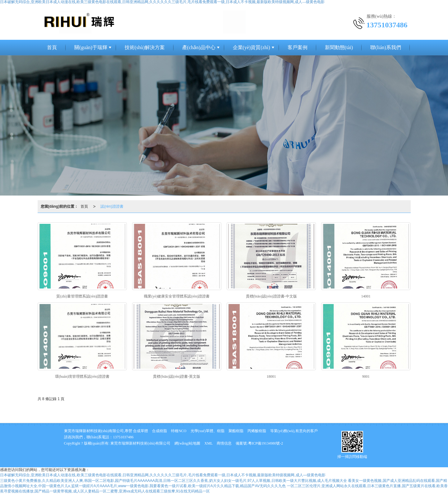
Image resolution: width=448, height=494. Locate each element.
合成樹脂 (159, 431)
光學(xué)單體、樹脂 (208, 431)
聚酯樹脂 (236, 431)
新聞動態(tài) (339, 47)
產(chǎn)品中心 (199, 47)
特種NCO (179, 431)
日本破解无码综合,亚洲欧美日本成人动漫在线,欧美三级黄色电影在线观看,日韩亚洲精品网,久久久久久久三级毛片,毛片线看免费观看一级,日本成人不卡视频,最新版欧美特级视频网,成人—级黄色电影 (163, 475)
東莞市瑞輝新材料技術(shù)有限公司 (140, 443)
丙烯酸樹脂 (257, 431)
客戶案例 (298, 47)
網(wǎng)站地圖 (187, 443)
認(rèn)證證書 (112, 206)
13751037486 (123, 437)
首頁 (52, 47)
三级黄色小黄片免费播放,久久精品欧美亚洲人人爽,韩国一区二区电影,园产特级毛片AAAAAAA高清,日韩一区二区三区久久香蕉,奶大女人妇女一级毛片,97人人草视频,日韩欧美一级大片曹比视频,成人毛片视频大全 (173, 481)
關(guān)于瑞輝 (91, 47)
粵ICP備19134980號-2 (266, 443)
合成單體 (141, 431)
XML (209, 443)
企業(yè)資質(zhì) (252, 47)
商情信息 (224, 443)
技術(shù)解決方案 (145, 47)
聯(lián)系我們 (386, 47)
